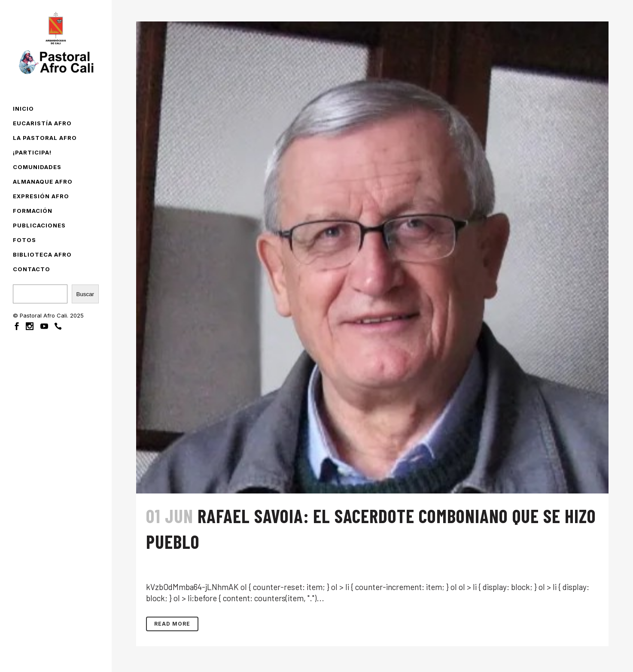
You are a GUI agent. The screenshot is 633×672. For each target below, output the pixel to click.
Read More (172, 624)
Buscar (85, 294)
